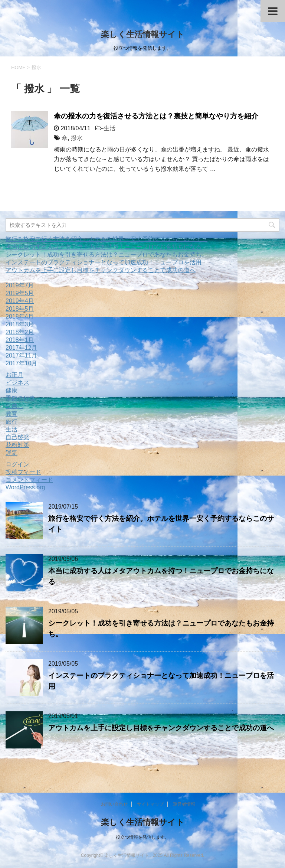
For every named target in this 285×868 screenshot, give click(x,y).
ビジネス (17, 383)
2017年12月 (21, 348)
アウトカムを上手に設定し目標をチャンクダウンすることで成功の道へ (101, 270)
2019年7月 (20, 285)
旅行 (12, 422)
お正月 (14, 375)
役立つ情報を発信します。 (142, 837)
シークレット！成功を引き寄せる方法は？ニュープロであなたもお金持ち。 (107, 254)
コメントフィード (29, 480)
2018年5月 (20, 309)
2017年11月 (21, 355)
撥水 (77, 138)
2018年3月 (20, 324)
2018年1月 (20, 340)
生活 (109, 128)
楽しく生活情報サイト (143, 34)
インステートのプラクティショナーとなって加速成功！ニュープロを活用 (104, 262)
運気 (12, 453)
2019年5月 (20, 293)
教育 (12, 414)
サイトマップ (150, 804)
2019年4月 (20, 301)
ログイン (17, 464)
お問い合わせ (114, 804)
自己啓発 (17, 437)
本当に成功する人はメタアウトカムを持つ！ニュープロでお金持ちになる (104, 247)
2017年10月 (21, 363)
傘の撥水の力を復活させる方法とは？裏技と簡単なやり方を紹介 (156, 116)
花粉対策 (17, 445)
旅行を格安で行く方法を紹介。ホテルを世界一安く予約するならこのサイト (107, 239)
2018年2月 (20, 332)
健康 (12, 390)
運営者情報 (184, 804)
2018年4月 (20, 316)
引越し (14, 406)
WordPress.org (25, 487)
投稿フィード (23, 472)
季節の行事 (20, 398)
